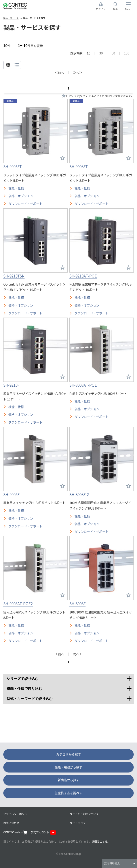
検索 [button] (118, 7)
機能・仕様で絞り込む (70, 687)
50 (113, 53)
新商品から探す (68, 780)
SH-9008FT (79, 166)
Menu (128, 9)
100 (127, 53)
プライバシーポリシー (17, 814)
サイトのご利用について (84, 814)
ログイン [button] (102, 7)
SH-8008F (77, 603)
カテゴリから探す (68, 754)
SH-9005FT (12, 166)
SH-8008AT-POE (83, 385)
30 (101, 53)
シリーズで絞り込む (70, 677)
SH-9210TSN (14, 276)
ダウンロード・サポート (25, 204)
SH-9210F (11, 385)
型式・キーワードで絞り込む (70, 697)
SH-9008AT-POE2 (18, 603)
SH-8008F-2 (79, 494)
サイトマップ (78, 823)
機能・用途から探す (68, 767)
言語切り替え (112, 863)
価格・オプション (21, 196)
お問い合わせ (11, 823)
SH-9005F (11, 494)
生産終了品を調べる (68, 793)
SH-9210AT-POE (83, 276)
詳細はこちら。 (101, 841)
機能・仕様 (16, 188)
